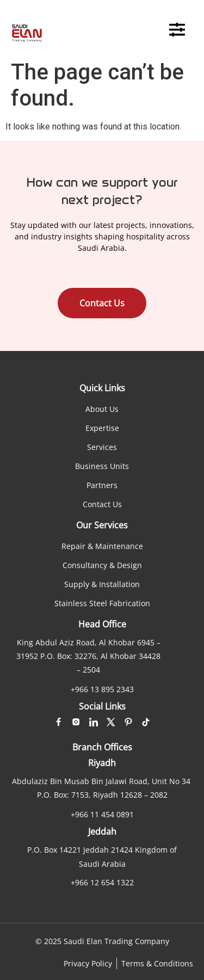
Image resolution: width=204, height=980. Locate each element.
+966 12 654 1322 (102, 882)
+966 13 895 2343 (102, 689)
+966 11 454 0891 (102, 814)
